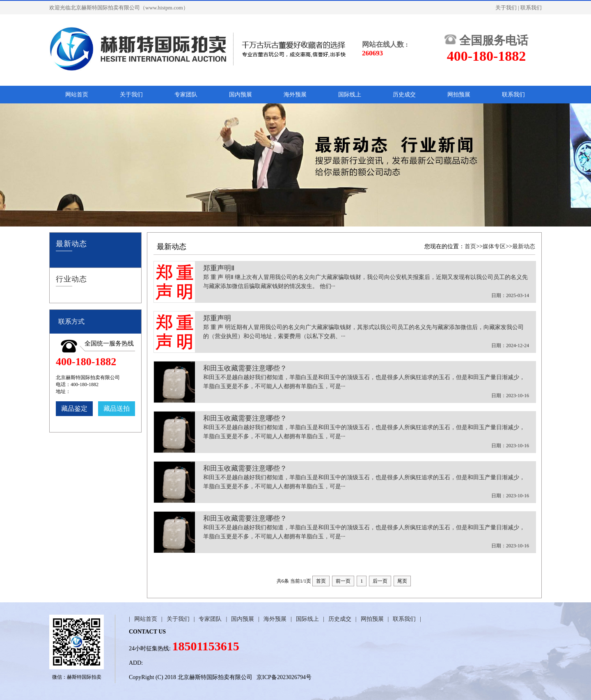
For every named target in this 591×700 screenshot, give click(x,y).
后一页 (380, 581)
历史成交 (404, 95)
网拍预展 (459, 95)
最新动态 (524, 246)
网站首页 (77, 95)
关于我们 (506, 8)
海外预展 (295, 95)
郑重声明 (366, 332)
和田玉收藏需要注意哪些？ (366, 382)
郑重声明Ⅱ (366, 282)
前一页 (343, 581)
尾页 (402, 581)
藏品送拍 (117, 408)
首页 (470, 246)
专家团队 (186, 95)
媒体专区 (494, 246)
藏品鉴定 (74, 408)
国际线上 (350, 95)
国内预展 (241, 95)
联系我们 (531, 8)
